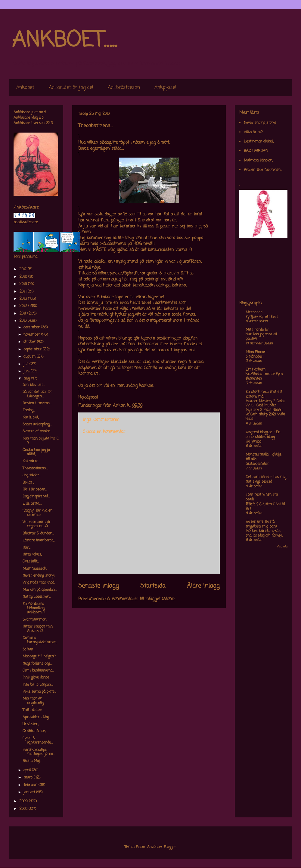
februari (31, 785)
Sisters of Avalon (36, 431)
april (28, 770)
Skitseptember (257, 464)
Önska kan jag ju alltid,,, (36, 452)
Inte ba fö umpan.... (38, 685)
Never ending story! (39, 576)
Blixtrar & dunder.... (38, 534)
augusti (30, 357)
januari (30, 792)
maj (27, 379)
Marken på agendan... (40, 590)
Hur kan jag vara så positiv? (261, 337)
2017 (23, 269)
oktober (30, 342)
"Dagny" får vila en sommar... (37, 513)
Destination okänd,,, (259, 142)
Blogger (170, 847)
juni (27, 371)
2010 (23, 321)
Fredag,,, (28, 410)
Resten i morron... (37, 403)
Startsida (153, 586)
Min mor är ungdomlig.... (34, 701)
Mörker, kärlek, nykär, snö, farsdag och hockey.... (264, 533)
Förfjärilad (253, 442)
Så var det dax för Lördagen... (37, 394)
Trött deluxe (32, 710)
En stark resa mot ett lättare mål (264, 394)
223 (49, 123)
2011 (23, 314)
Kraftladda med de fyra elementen (264, 376)
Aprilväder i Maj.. (36, 717)
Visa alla (282, 547)
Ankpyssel (165, 88)
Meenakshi (254, 312)
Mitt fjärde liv (257, 330)
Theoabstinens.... (35, 468)
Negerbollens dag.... (37, 664)
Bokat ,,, (28, 483)
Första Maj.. (32, 761)
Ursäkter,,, (31, 724)
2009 (24, 801)
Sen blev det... (34, 385)
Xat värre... (31, 461)
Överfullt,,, (30, 562)
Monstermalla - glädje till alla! (264, 457)
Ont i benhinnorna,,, (38, 671)
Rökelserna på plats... (39, 692)
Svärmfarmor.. (35, 620)
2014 (23, 292)
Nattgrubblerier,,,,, (36, 597)
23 (41, 118)
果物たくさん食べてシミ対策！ (265, 506)
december (32, 327)
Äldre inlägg (203, 586)
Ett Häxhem (256, 370)
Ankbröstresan (124, 88)
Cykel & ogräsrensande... (38, 741)
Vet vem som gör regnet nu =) (37, 524)
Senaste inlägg (99, 586)
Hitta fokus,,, (32, 555)
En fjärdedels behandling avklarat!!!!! (34, 608)
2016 (24, 277)
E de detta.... (32, 504)
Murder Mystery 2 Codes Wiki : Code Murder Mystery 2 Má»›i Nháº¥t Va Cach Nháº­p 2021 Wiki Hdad (265, 410)
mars (29, 778)
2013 (24, 299)
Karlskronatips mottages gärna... (39, 752)
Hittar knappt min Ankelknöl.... (38, 629)
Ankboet (25, 88)
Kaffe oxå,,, (31, 418)
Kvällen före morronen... (263, 170)
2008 (24, 809)
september (33, 349)
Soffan (28, 650)
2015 (24, 284)
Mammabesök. (35, 569)
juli (26, 364)
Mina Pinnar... (257, 352)
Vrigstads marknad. (39, 583)
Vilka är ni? (253, 132)
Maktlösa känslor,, (258, 161)
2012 (24, 306)
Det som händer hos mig (266, 477)
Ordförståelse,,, (34, 731)
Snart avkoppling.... (37, 425)
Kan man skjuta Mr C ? (41, 441)
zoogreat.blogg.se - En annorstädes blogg (263, 435)
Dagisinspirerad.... (36, 497)
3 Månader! (254, 357)
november (32, 335)
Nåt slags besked (259, 482)
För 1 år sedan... (35, 490)
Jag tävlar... (32, 475)
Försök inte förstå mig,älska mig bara (261, 524)
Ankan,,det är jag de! (71, 88)
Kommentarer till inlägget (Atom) (143, 599)
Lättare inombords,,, (38, 541)
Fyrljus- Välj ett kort (262, 317)
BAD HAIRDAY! (256, 151)
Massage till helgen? (39, 656)
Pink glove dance (36, 678)
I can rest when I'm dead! (262, 497)
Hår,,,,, (26, 548)
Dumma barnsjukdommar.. (40, 640)
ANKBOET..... (64, 41)
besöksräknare (26, 222)
